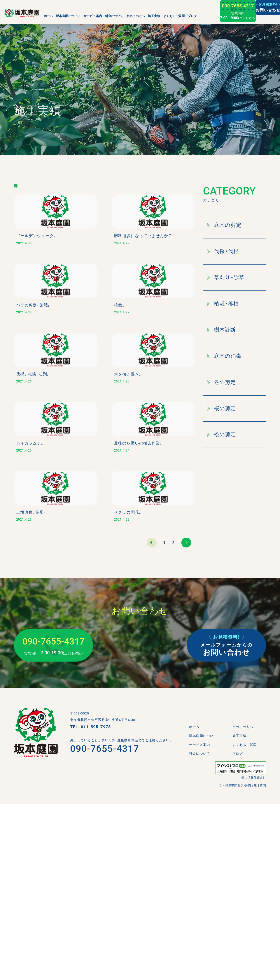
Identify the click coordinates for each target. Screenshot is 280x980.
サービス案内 (93, 16)
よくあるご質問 (174, 16)
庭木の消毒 (224, 356)
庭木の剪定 (224, 225)
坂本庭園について (68, 16)
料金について (114, 16)
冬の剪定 (222, 382)
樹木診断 (222, 330)
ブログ (192, 16)
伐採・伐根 (223, 251)
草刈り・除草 (226, 277)
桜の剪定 (222, 408)
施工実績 (154, 16)
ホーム (48, 16)
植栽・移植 (223, 303)
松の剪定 (222, 434)
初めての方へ (136, 16)
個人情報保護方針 (254, 954)
